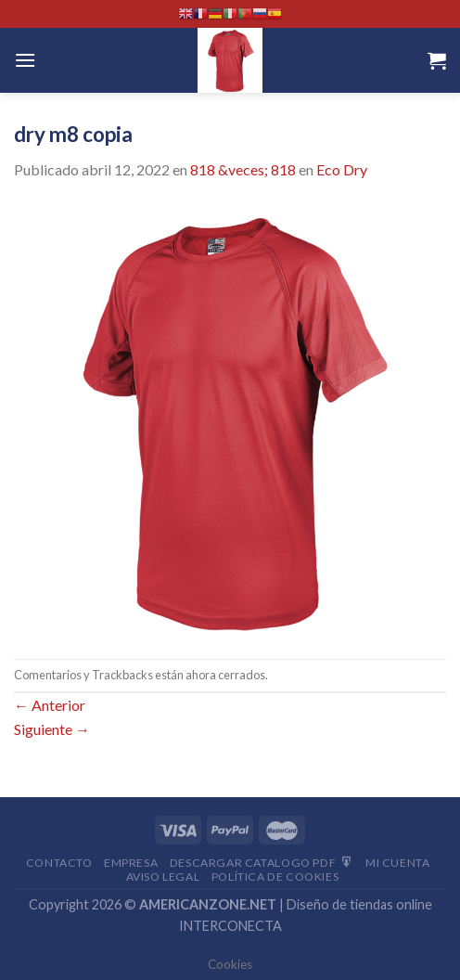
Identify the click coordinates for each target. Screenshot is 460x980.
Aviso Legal (163, 877)
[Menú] (25, 60)
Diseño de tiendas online (359, 904)
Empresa (131, 863)
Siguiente (52, 729)
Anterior (50, 705)
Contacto (59, 863)
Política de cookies (275, 877)
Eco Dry (342, 169)
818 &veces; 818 (243, 169)
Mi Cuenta (398, 863)
